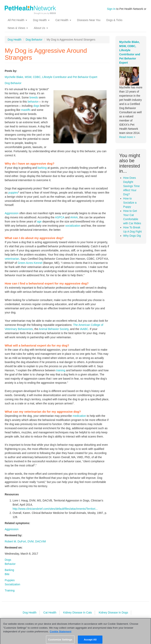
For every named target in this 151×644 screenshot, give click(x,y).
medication (79, 416)
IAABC (84, 329)
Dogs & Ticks (114, 20)
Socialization (12, 584)
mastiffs (26, 110)
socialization (73, 226)
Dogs (8, 560)
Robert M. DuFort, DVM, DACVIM (25, 541)
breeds (34, 97)
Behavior (10, 564)
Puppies (10, 580)
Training (10, 590)
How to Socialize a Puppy (130, 203)
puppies (13, 193)
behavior (33, 102)
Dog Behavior (34, 40)
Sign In (111, 9)
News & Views (18, 28)
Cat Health (63, 20)
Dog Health (41, 20)
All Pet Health (17, 20)
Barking (9, 570)
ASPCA (60, 217)
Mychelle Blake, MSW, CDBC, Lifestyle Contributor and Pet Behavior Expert (51, 77)
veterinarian (12, 259)
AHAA (74, 217)
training (61, 370)
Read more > (127, 137)
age (39, 221)
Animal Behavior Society (54, 329)
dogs (36, 106)
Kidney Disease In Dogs (113, 612)
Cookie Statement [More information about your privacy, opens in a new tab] (61, 634)
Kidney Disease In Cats (78, 612)
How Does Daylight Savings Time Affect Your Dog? (132, 186)
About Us (41, 28)
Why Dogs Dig (132, 236)
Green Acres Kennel (30, 263)
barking (42, 168)
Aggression (12, 213)
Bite (7, 574)
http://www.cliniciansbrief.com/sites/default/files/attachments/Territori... (55, 509)
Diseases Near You (89, 20)
